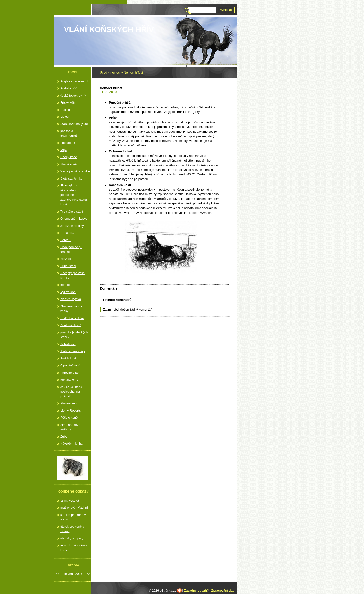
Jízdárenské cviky (73, 351)
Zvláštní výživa (71, 299)
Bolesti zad (68, 344)
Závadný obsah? (196, 591)
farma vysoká (70, 501)
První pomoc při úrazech (71, 249)
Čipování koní (70, 365)
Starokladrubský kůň (74, 124)
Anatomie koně (71, 325)
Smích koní (68, 358)
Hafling (65, 110)
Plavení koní (69, 403)
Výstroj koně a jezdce (75, 171)
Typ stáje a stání (72, 211)
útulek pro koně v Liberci (72, 529)
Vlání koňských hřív (109, 29)
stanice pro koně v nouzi (73, 517)
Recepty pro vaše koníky (72, 275)
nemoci (115, 73)
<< (57, 574)
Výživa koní (68, 292)
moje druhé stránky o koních (75, 548)
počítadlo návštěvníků (69, 133)
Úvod (103, 73)
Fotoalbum (68, 143)
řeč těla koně (69, 380)
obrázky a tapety (72, 538)
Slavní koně (68, 164)
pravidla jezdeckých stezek (74, 335)
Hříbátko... (67, 233)
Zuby (64, 437)
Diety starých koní (73, 178)
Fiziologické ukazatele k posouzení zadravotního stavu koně (74, 195)
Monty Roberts (71, 411)
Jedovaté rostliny (72, 226)
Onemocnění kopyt (73, 218)
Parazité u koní (71, 373)
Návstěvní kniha (71, 444)
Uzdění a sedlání (72, 318)
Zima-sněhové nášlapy (70, 427)
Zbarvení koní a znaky (71, 309)
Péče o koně (69, 418)
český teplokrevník (73, 95)
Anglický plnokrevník (75, 81)
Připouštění (68, 266)
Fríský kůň (67, 102)
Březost (66, 259)
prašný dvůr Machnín (75, 508)
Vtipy (64, 150)
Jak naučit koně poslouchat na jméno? (71, 392)
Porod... (66, 240)
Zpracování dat (222, 591)
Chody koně (69, 157)
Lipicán (65, 117)
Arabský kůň (69, 88)
